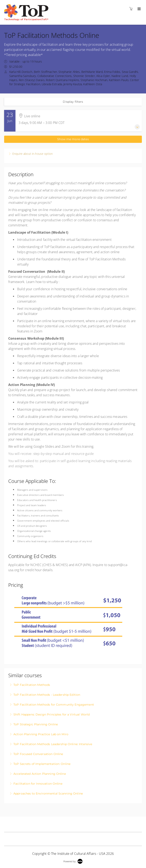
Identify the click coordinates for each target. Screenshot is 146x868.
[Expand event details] (137, 127)
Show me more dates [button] (73, 139)
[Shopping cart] (132, 9)
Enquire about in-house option (33, 154)
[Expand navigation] (139, 9)
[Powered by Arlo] (73, 861)
